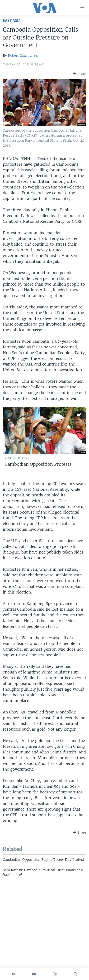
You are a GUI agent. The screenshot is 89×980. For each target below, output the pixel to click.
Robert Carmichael (23, 55)
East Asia (12, 21)
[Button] (79, 74)
